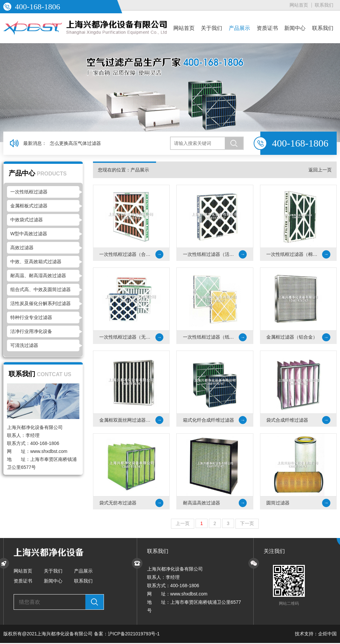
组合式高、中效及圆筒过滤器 (41, 289)
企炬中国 (327, 635)
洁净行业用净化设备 (31, 331)
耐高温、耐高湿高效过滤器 (38, 275)
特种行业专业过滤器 (31, 317)
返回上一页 (320, 170)
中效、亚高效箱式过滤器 (36, 262)
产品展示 (239, 28)
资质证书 (267, 28)
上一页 (183, 524)
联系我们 (324, 5)
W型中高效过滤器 (29, 234)
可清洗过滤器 (24, 345)
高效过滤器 (22, 248)
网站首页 (299, 5)
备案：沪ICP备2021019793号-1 (127, 635)
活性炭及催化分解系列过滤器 (41, 303)
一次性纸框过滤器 (29, 192)
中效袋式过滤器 (27, 220)
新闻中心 (295, 28)
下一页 (247, 524)
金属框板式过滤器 (29, 206)
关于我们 (212, 28)
